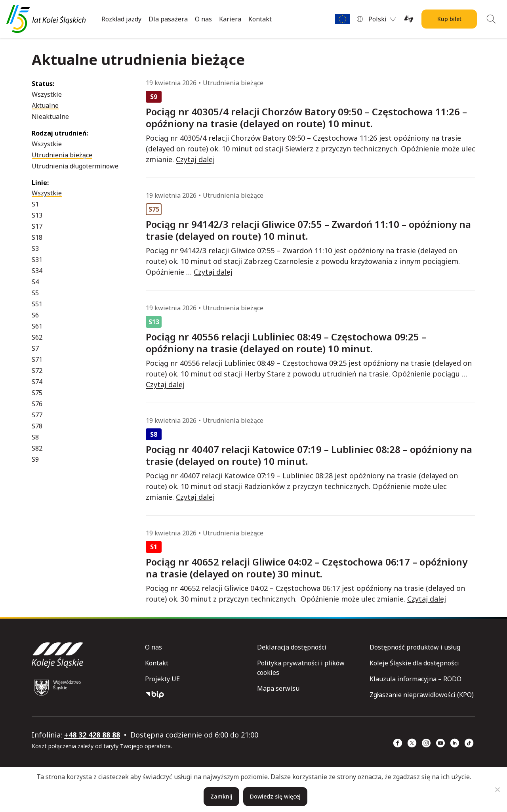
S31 (37, 260)
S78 (37, 426)
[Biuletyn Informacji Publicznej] (198, 695)
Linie (39, 183)
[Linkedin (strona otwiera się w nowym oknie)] (455, 743)
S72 (37, 371)
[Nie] (497, 789)
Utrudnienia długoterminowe (75, 166)
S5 (35, 293)
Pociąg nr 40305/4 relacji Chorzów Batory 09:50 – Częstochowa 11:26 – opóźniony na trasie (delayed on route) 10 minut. (306, 118)
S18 (37, 237)
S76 (37, 404)
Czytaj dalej (195, 159)
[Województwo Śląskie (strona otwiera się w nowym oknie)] (57, 688)
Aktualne (45, 105)
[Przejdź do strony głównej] (46, 19)
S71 (37, 359)
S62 (37, 337)
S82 (37, 448)
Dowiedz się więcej (275, 796)
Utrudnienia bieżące (62, 155)
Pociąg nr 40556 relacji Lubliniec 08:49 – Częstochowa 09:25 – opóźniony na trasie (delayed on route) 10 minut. (286, 343)
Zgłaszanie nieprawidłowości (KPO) (422, 695)
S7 (35, 348)
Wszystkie (47, 94)
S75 (37, 393)
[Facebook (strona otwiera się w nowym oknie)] (398, 743)
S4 (35, 282)
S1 (35, 204)
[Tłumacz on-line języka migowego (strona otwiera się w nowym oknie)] (409, 19)
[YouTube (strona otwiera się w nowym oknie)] (440, 743)
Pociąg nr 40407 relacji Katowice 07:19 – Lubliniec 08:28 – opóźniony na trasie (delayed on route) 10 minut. (309, 455)
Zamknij (221, 796)
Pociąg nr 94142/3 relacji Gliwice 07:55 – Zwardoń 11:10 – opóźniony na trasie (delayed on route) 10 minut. (308, 230)
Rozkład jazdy (121, 19)
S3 (35, 248)
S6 (35, 315)
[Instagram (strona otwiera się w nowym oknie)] (426, 743)
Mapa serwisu (278, 688)
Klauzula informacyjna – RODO (416, 679)
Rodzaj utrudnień (59, 133)
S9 (35, 459)
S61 (37, 326)
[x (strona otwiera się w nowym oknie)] (412, 743)
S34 (37, 271)
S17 (37, 226)
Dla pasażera (168, 19)
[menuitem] (382, 19)
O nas (203, 19)
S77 (37, 415)
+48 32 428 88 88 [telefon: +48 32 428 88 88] (92, 735)
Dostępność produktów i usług (415, 647)
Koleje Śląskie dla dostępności (414, 663)
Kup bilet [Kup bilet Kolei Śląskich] (449, 19)
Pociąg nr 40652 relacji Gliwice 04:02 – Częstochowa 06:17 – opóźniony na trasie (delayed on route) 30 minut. (307, 568)
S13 (37, 215)
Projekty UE (162, 679)
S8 (35, 437)
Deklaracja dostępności (292, 647)
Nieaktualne (50, 117)
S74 (37, 382)
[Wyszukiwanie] (491, 19)
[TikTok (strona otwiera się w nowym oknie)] (469, 743)
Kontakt (260, 19)
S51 (37, 304)
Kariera (230, 19)
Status (42, 84)
